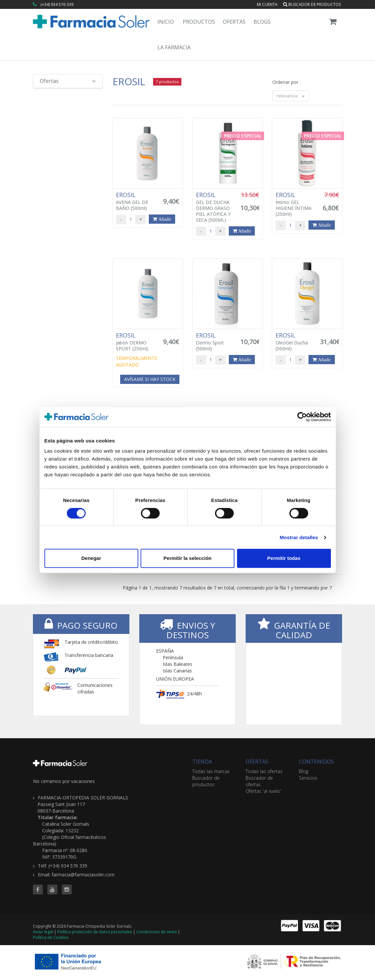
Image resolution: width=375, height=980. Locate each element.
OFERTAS (257, 762)
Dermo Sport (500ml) (216, 342)
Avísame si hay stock (150, 379)
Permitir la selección (188, 558)
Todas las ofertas (264, 771)
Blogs (262, 22)
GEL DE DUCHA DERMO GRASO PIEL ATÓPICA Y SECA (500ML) (216, 207)
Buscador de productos (312, 4)
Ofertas (234, 22)
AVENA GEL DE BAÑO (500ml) (136, 201)
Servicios (308, 778)
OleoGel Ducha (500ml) (296, 342)
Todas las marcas (211, 771)
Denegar (91, 558)
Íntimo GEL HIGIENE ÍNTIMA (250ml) (296, 204)
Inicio (166, 22)
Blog (304, 771)
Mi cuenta (267, 4)
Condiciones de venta (157, 932)
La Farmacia (174, 47)
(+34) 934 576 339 (57, 4)
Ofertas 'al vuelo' (263, 791)
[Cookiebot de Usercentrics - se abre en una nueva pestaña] (302, 417)
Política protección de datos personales (95, 932)
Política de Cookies (51, 937)
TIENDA (202, 762)
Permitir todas (284, 558)
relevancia (291, 96)
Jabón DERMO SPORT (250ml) (136, 342)
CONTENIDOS (316, 762)
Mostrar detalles (299, 537)
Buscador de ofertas (259, 781)
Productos (199, 22)
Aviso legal (43, 932)
